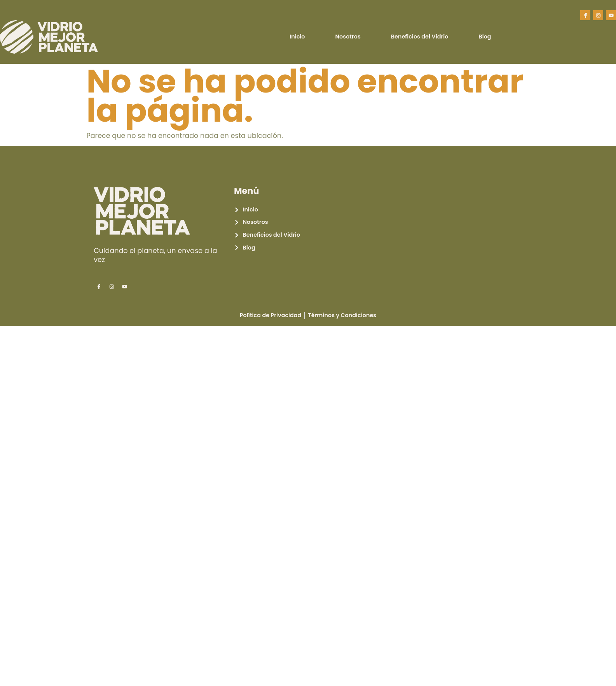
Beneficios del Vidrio (420, 37)
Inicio (297, 37)
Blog (485, 37)
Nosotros (348, 37)
